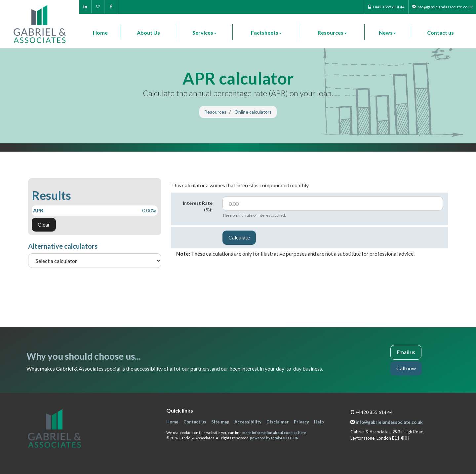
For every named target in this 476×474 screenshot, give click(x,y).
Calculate (239, 237)
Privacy (301, 422)
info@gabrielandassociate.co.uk (389, 422)
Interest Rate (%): (198, 206)
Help (319, 422)
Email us (406, 352)
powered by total (274, 438)
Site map (220, 422)
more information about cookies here (274, 433)
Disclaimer (278, 422)
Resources (332, 33)
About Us (148, 33)
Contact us (440, 33)
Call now (406, 368)
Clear (44, 224)
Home (100, 33)
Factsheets (266, 33)
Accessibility (248, 422)
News (387, 33)
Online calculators (253, 112)
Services (204, 33)
